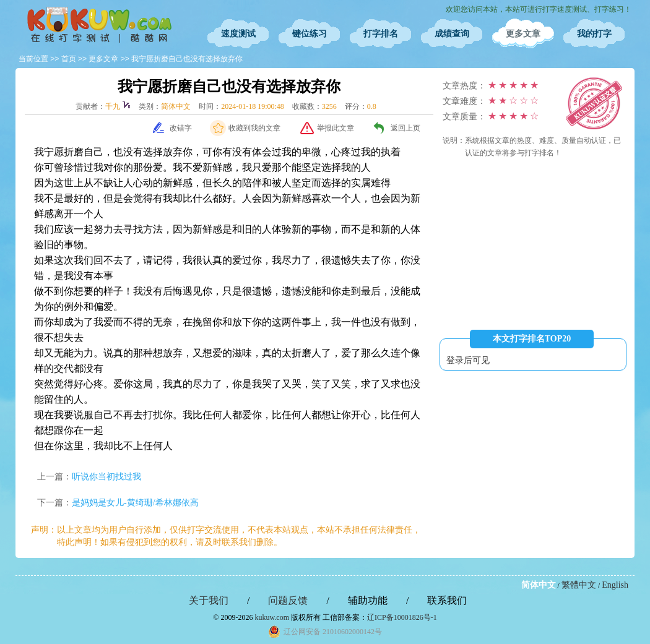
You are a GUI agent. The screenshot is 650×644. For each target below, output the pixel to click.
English (615, 585)
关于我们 (209, 600)
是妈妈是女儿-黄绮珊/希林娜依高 (135, 503)
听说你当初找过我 (106, 477)
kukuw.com (272, 617)
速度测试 (238, 34)
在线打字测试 (99, 25)
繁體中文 (579, 585)
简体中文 (539, 585)
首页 (69, 59)
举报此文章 (336, 128)
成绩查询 (452, 34)
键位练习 (310, 34)
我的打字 (594, 34)
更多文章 (523, 34)
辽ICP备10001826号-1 (402, 617)
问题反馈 (288, 600)
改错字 (181, 128)
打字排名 (381, 34)
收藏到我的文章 (254, 128)
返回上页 (405, 128)
